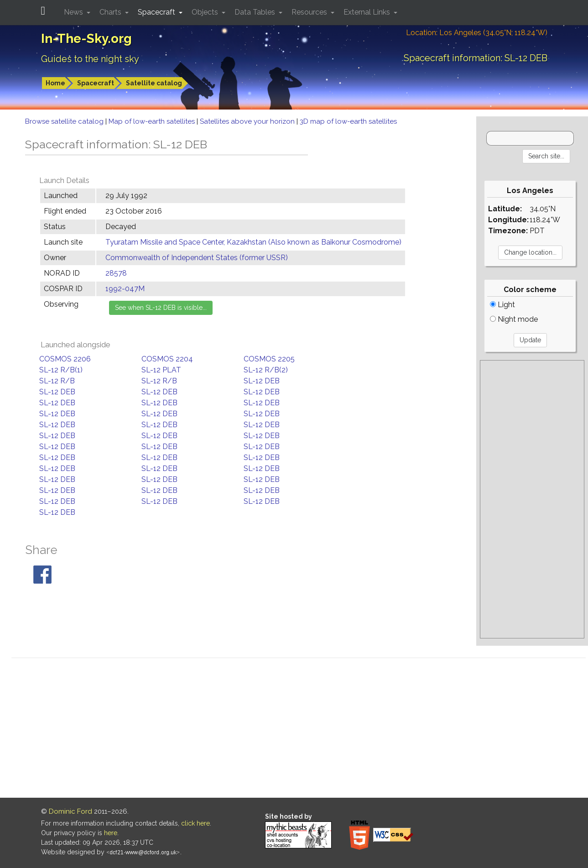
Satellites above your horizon (248, 121)
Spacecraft (96, 83)
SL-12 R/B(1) (61, 370)
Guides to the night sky (90, 59)
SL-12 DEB (262, 381)
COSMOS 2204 (167, 359)
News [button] (74, 12)
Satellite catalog (154, 83)
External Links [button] (368, 12)
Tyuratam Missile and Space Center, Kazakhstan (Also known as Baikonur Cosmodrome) (253, 242)
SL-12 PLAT (161, 370)
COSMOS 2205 (269, 359)
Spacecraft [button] (157, 12)
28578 (116, 273)
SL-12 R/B (57, 381)
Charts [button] (111, 12)
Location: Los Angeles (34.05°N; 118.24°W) (477, 33)
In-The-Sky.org (86, 39)
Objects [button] (206, 12)
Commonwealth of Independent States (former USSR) (197, 258)
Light (502, 305)
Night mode (514, 319)
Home (55, 83)
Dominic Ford (70, 811)
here (111, 833)
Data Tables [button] (256, 12)
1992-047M (125, 289)
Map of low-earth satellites (153, 121)
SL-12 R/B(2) (266, 370)
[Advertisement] (532, 499)
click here (195, 823)
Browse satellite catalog (65, 121)
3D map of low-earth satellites (348, 121)
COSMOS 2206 (65, 359)
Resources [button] (310, 12)
